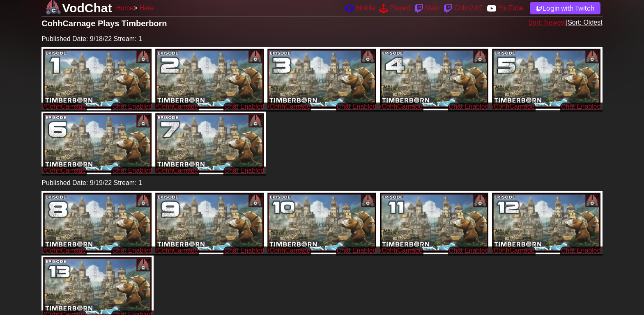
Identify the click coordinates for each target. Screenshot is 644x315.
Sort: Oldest (585, 22)
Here (146, 8)
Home (125, 8)
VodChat (87, 8)
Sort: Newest (547, 22)
